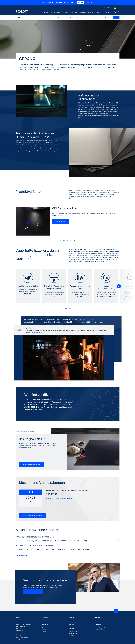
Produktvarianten (93, 18)
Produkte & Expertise (70, 12)
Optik (17, 634)
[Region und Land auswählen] (116, 8)
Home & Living (19, 630)
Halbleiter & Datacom (21, 639)
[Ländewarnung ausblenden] (132, 3)
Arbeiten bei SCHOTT (74, 632)
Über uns (107, 12)
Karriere (98, 12)
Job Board (71, 635)
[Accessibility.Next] (74, 241)
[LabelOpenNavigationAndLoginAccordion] (118, 12)
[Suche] (115, 12)
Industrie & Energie (20, 632)
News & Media (108, 8)
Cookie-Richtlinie (36, 332)
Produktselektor (46, 621)
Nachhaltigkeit (72, 623)
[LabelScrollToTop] (116, 611)
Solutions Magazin (86, 12)
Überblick (61, 18)
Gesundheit (18, 628)
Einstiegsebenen (73, 633)
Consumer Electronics (21, 627)
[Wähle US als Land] (80, 3)
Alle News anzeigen (23, 555)
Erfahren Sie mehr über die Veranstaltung (61, 498)
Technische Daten (81, 18)
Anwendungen (70, 18)
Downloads (103, 18)
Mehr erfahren (60, 221)
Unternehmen (72, 621)
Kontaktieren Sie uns (33, 592)
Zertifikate (71, 625)
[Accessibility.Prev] (62, 308)
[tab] (64, 241)
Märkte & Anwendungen (52, 12)
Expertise (44, 628)
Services (44, 630)
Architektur (18, 621)
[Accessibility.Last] (61, 241)
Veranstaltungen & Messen (102, 628)
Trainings (44, 632)
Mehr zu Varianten (76, 199)
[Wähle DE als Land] (90, 3)
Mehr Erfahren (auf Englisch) (32, 465)
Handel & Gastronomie (21, 636)
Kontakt (116, 18)
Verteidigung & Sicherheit (22, 638)
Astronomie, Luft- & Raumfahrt (23, 625)
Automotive (18, 623)
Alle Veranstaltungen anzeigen (32, 515)
